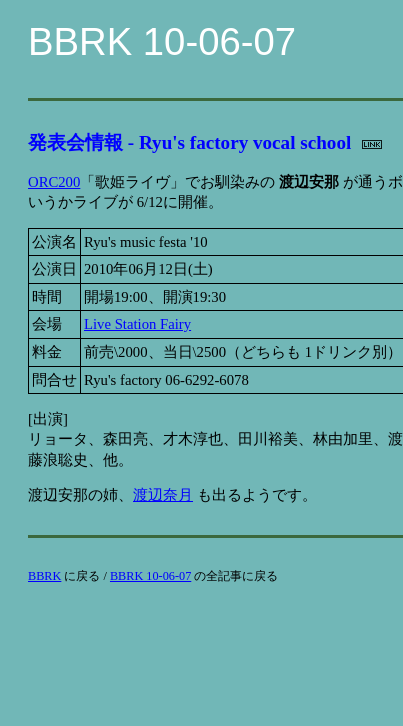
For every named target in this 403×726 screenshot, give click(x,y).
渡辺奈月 (163, 495)
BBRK (44, 576)
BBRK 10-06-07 (150, 576)
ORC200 (54, 182)
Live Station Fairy (137, 324)
